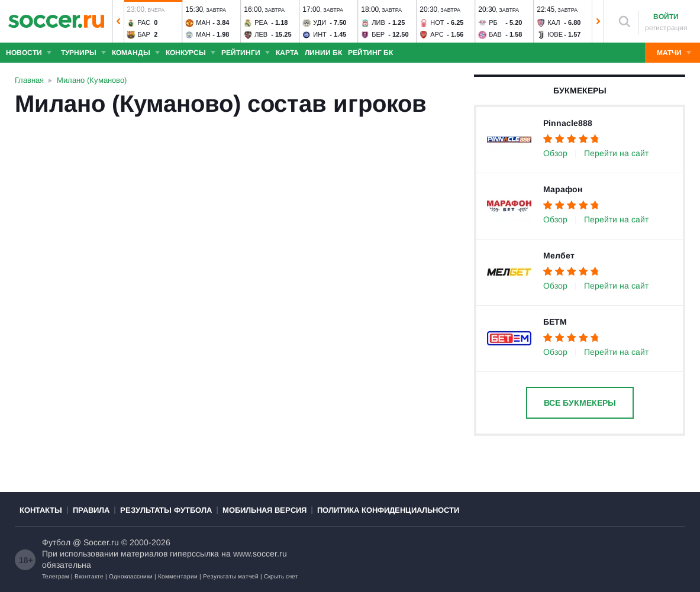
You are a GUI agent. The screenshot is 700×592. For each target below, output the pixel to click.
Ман (203, 22)
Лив (378, 22)
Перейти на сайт (616, 153)
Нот (437, 22)
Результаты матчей (231, 576)
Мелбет (559, 255)
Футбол (56, 542)
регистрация (666, 28)
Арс (437, 34)
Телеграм (56, 576)
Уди (320, 22)
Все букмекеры (580, 403)
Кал (554, 22)
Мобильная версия (264, 510)
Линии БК (323, 53)
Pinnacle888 (568, 123)
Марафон (563, 189)
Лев (261, 34)
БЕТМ (555, 322)
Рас (144, 22)
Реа (261, 22)
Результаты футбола (166, 510)
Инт (320, 34)
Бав (495, 34)
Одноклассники (131, 576)
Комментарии (178, 576)
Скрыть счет (281, 576)
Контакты (41, 510)
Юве (555, 34)
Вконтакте (89, 576)
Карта (287, 53)
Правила (91, 510)
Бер (378, 34)
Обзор (555, 153)
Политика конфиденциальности (388, 510)
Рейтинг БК (370, 53)
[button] (118, 21)
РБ (493, 22)
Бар (144, 34)
